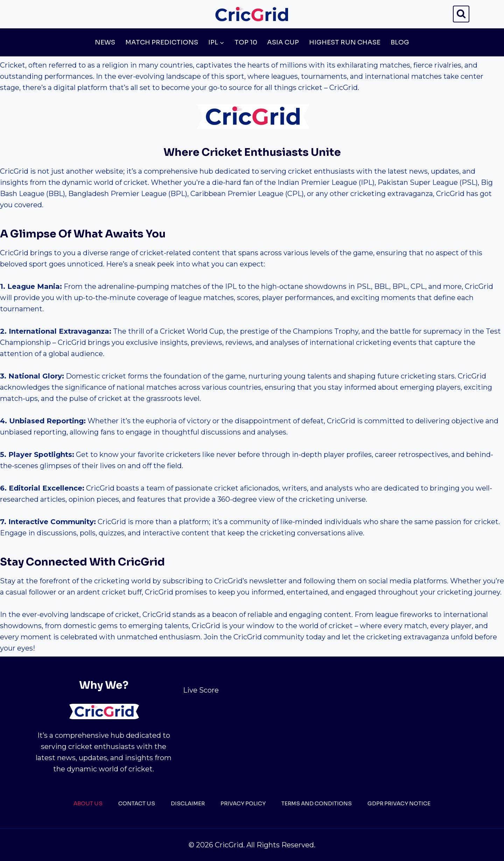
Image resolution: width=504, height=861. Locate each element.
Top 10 (246, 42)
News (105, 42)
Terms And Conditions (317, 803)
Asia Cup (283, 42)
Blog (400, 42)
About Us (88, 803)
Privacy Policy (243, 803)
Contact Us (137, 803)
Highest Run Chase (345, 42)
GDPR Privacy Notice (399, 803)
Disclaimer (188, 803)
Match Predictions (162, 42)
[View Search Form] (461, 14)
